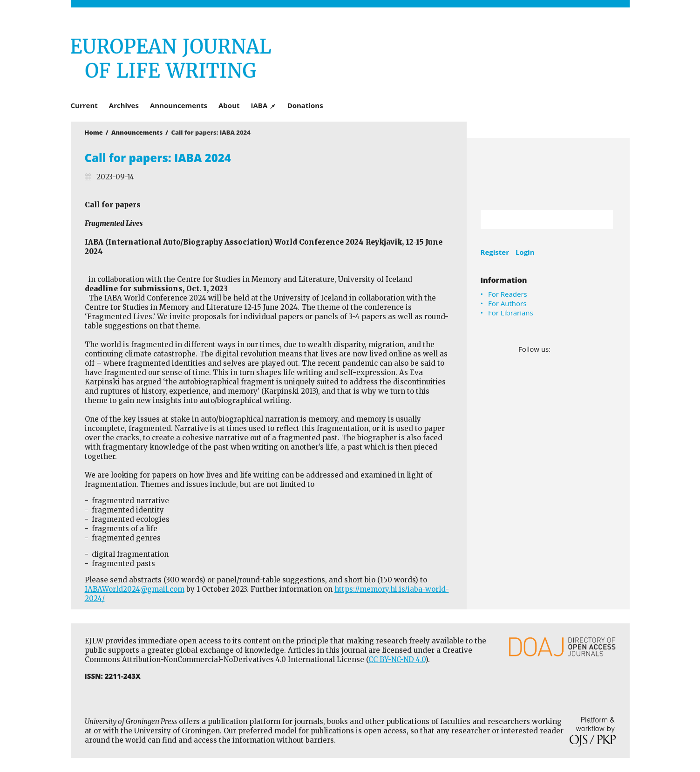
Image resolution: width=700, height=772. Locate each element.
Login (525, 252)
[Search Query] (535, 219)
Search (601, 219)
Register (495, 252)
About (229, 105)
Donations (305, 105)
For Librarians (511, 313)
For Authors (507, 303)
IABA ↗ (264, 105)
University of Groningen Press (485, 56)
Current (84, 105)
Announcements (179, 105)
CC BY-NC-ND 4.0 (397, 659)
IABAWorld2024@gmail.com (135, 589)
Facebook (558, 349)
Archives (124, 105)
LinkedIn (572, 349)
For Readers (508, 294)
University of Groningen (548, 174)
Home (94, 132)
